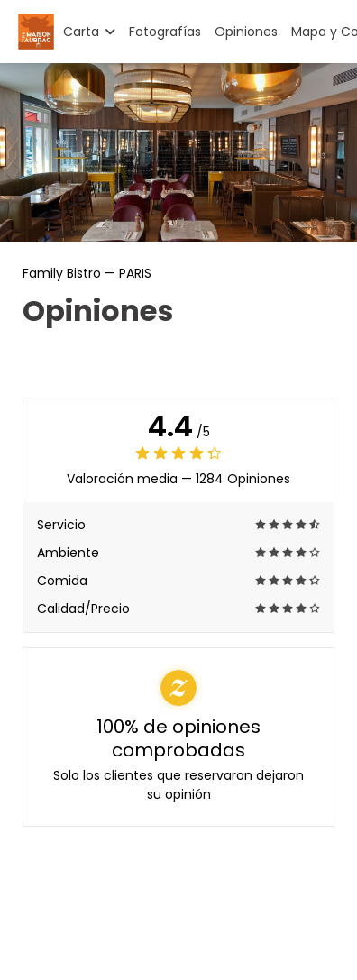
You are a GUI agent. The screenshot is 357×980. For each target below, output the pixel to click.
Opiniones (246, 32)
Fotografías (165, 32)
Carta (89, 32)
